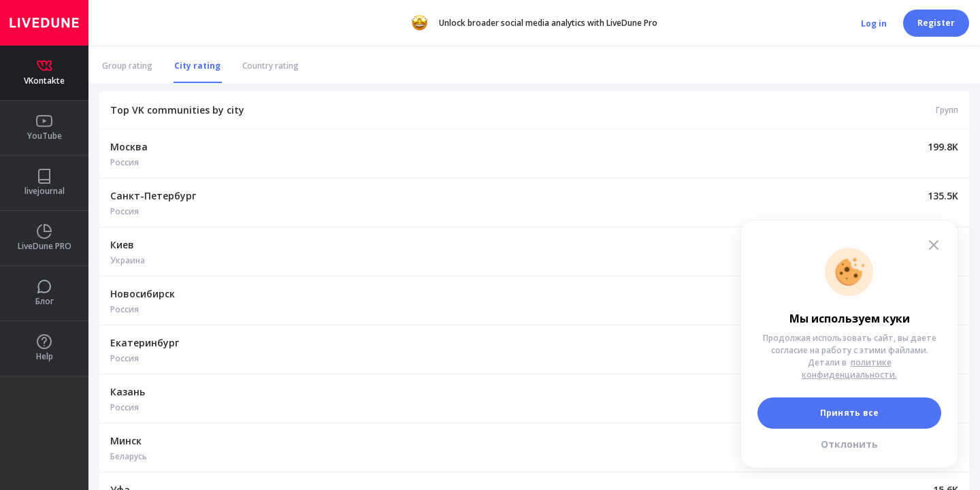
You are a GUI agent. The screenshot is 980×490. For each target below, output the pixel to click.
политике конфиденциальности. (849, 369)
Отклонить (849, 444)
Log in (874, 23)
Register (936, 23)
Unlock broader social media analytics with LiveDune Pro (535, 23)
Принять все (850, 413)
